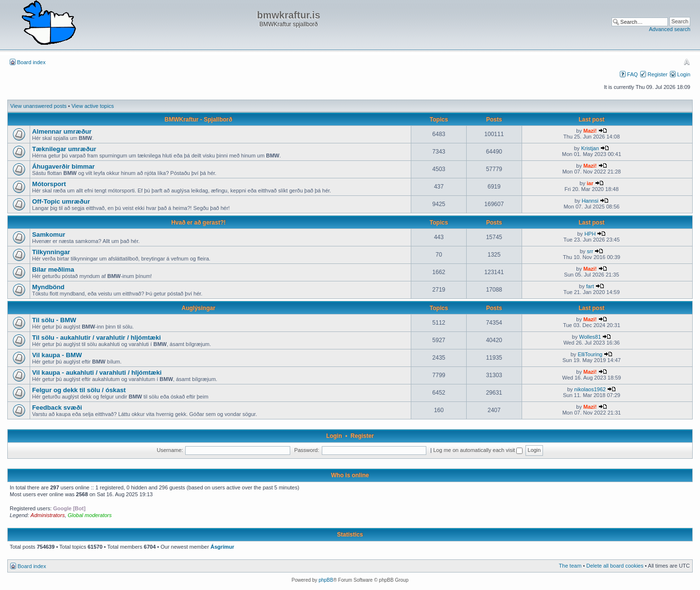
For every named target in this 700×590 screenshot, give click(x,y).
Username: (170, 450)
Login (684, 74)
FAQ (632, 74)
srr (590, 251)
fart (590, 286)
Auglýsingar (199, 308)
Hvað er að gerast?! (198, 223)
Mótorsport (49, 184)
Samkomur (49, 234)
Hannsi (590, 201)
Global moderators (90, 515)
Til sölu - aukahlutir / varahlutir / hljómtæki (96, 338)
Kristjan (590, 148)
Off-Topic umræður (61, 201)
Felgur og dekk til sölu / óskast (79, 390)
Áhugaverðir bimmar (63, 166)
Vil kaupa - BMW (57, 355)
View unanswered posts (38, 106)
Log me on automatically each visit (478, 450)
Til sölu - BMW (54, 320)
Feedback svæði (57, 408)
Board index (31, 62)
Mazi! (590, 131)
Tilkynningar (51, 252)
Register (657, 74)
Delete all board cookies (615, 566)
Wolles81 (590, 337)
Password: (306, 450)
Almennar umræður (62, 131)
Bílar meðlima (53, 269)
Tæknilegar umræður (64, 149)
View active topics (93, 106)
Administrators (48, 515)
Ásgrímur (222, 547)
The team (570, 566)
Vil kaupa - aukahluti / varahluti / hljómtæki (97, 373)
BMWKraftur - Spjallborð (199, 120)
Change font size (687, 62)
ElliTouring (590, 354)
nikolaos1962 (590, 389)
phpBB (326, 580)
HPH (590, 234)
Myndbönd (48, 287)
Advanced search (670, 29)
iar (590, 183)
